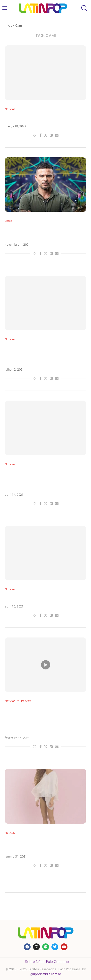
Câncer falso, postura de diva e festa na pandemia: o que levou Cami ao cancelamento (40, 480)
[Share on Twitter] (46, 135)
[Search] (84, 8)
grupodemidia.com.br (46, 974)
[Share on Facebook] (41, 135)
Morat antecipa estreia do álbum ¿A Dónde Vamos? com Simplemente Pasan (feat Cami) (45, 355)
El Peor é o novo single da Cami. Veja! (45, 118)
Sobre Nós (34, 962)
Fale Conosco (58, 962)
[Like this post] (34, 135)
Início (9, 25)
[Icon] (46, 665)
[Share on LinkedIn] (51, 135)
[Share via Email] (57, 135)
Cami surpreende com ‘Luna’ (36, 598)
